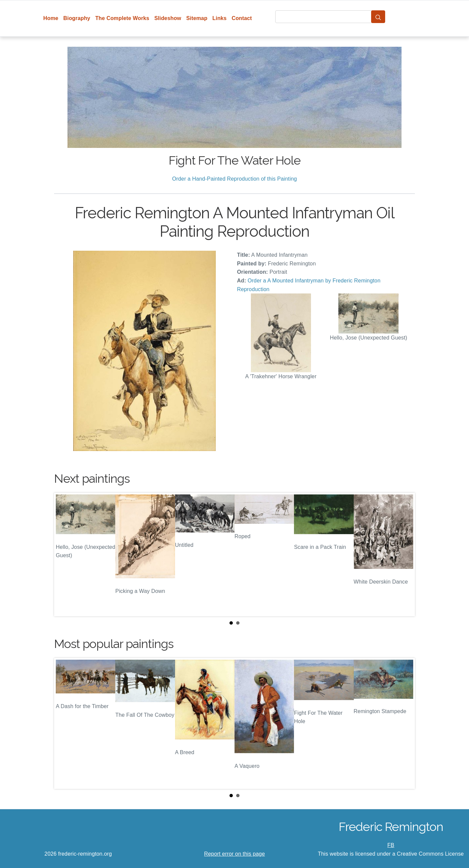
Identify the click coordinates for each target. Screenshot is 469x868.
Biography (77, 18)
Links (220, 18)
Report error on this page (234, 854)
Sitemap (197, 18)
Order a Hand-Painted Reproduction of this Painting (234, 179)
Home (51, 18)
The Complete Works (122, 18)
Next (405, 555)
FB (391, 845)
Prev (64, 555)
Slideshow (168, 18)
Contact (242, 18)
